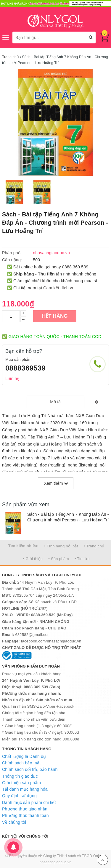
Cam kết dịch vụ (59, 288)
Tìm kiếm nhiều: (23, 546)
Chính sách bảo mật (21, 763)
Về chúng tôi (14, 822)
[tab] (55, 402)
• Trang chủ (94, 546)
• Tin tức (82, 559)
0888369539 (25, 368)
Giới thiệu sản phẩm (21, 783)
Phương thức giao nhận (25, 809)
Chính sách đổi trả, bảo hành (30, 769)
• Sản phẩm (58, 559)
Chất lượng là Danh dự (24, 756)
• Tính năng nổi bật (61, 546)
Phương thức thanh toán (25, 815)
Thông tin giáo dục (20, 776)
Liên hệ (12, 378)
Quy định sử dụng (19, 796)
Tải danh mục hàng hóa (25, 789)
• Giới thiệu (33, 559)
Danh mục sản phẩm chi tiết (29, 802)
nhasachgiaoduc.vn (56, 862)
